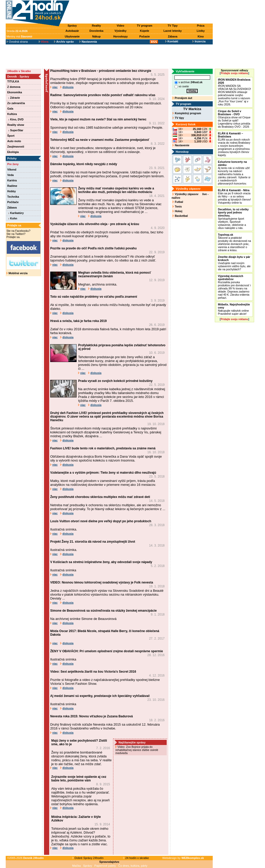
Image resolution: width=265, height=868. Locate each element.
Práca (201, 26)
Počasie (144, 36)
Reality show (16, 125)
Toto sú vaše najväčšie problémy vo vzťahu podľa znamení (94, 297)
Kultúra (12, 114)
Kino (201, 36)
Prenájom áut (182, 98)
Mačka (76, 866)
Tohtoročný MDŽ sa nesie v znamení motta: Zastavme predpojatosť (100, 140)
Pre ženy (13, 164)
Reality (96, 26)
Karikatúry (16, 213)
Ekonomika (15, 92)
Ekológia (13, 152)
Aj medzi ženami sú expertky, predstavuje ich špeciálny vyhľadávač (100, 696)
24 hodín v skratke (136, 858)
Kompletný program (187, 113)
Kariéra (12, 180)
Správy (72, 26)
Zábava (173, 36)
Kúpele (145, 31)
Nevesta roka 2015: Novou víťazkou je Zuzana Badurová (91, 716)
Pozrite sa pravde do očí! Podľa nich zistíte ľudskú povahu (93, 248)
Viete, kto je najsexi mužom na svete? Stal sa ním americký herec (98, 119)
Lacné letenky (173, 31)
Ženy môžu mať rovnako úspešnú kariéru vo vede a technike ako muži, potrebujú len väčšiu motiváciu (116, 190)
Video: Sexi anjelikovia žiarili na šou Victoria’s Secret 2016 (93, 672)
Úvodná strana (17, 42)
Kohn (13, 218)
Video (120, 26)
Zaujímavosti (16, 147)
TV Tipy (173, 26)
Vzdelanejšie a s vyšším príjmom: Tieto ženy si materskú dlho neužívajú (103, 473)
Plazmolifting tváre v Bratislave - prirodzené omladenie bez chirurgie (101, 71)
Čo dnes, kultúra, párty (133, 866)
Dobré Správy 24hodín (88, 858)
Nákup (96, 36)
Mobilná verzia (17, 273)
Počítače (13, 202)
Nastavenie (181, 145)
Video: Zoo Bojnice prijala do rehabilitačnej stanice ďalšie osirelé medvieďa (137, 750)
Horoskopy (121, 36)
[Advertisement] (142, 12)
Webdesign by (183, 858)
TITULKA (13, 81)
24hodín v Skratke (19, 71)
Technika (13, 197)
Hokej (177, 211)
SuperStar (16, 130)
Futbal (178, 202)
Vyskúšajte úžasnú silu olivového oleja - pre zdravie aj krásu (95, 224)
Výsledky (120, 31)
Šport (11, 136)
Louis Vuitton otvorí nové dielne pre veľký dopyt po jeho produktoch (101, 521)
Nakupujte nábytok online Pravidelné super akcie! (234, 309)
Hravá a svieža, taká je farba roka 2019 (78, 321)
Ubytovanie (72, 36)
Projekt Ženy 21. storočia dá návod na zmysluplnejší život (93, 542)
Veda (10, 175)
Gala (10, 109)
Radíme (12, 186)
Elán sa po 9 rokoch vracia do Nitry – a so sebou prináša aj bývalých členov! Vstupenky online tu (234, 196)
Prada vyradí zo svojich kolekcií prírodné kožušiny (115, 381)
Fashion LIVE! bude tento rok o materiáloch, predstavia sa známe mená (103, 448)
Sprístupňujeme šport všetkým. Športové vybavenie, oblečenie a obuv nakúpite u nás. (233, 219)
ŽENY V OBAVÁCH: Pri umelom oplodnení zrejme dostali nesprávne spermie (107, 651)
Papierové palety (105, 866)
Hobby (12, 191)
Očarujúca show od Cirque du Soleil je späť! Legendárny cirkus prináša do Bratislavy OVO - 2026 (234, 119)
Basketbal (180, 216)
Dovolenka (97, 31)
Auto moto (14, 141)
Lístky (201, 31)
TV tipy (178, 118)
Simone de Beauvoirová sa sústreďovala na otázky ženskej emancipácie (103, 611)
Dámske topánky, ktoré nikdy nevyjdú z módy (84, 164)
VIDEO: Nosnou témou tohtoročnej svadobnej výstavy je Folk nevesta (102, 582)
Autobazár (72, 31)
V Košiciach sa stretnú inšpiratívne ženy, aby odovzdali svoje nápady (101, 562)
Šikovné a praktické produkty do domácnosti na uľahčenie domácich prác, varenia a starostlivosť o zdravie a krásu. (234, 242)
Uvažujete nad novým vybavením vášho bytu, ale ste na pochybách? (234, 263)
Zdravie (14, 98)
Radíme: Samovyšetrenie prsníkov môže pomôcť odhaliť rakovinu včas (103, 95)
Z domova (14, 87)
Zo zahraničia (16, 103)
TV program (145, 26)
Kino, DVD (16, 119)
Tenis (177, 206)
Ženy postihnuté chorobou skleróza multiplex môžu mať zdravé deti (100, 497)
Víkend (12, 170)
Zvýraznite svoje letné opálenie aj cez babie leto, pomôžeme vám (79, 779)
